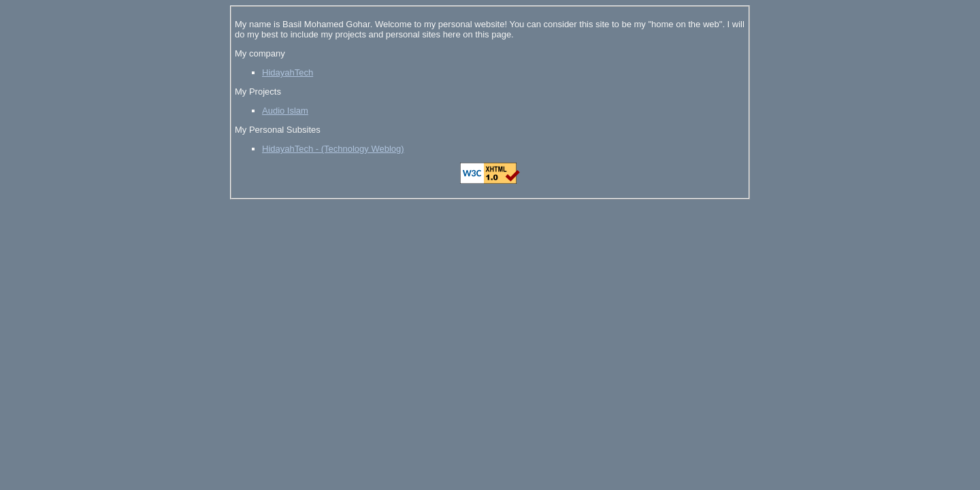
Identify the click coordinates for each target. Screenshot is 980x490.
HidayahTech (288, 72)
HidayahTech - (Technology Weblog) (333, 149)
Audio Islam (285, 111)
